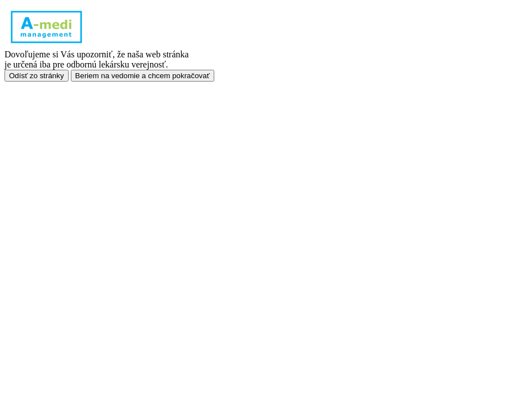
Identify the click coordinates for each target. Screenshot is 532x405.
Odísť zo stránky (37, 76)
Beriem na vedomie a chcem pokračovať (143, 76)
